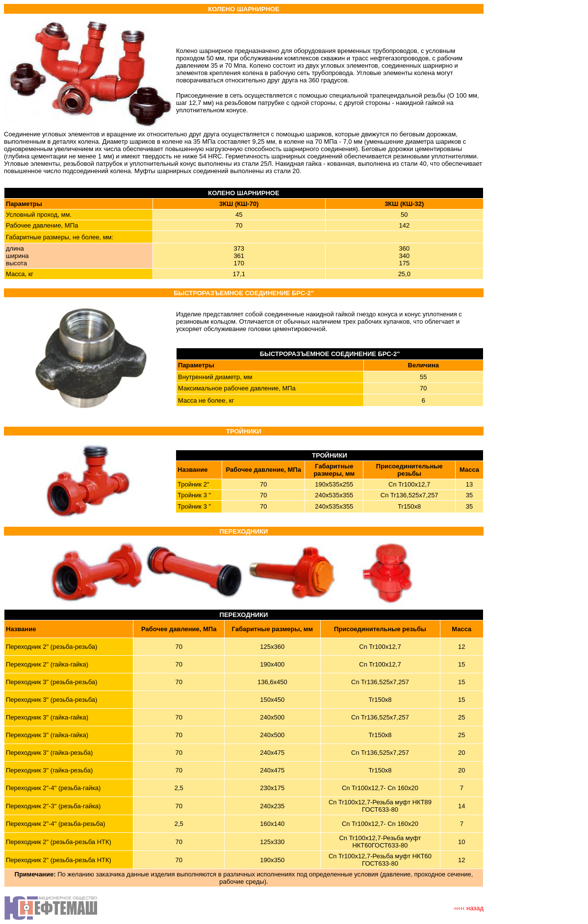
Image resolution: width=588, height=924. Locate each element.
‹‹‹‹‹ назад (469, 908)
